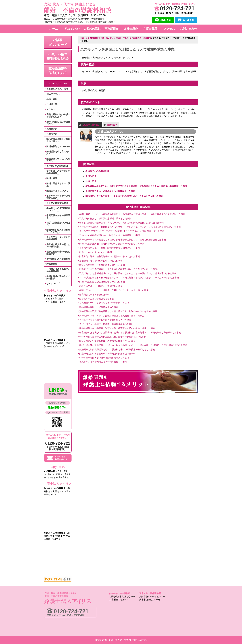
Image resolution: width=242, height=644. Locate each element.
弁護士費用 (52, 99)
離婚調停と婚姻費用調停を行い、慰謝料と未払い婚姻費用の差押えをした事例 (117, 349)
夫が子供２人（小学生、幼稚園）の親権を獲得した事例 (106, 324)
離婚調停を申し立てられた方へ (58, 160)
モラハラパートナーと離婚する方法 (58, 197)
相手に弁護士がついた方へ (58, 224)
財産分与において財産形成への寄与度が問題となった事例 (107, 341)
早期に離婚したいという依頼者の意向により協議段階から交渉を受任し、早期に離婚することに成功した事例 (132, 214)
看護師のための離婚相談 (97, 171)
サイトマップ (53, 284)
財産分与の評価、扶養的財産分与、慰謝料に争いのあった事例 (110, 256)
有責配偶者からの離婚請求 (58, 216)
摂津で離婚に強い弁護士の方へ (58, 123)
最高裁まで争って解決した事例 (94, 294)
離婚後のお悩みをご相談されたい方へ (58, 231)
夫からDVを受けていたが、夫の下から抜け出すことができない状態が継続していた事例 (122, 231)
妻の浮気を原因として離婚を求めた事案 (99, 307)
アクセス (51, 109)
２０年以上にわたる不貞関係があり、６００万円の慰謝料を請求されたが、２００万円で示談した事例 (129, 277)
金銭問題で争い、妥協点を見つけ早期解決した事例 (110, 191)
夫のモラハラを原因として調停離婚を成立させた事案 (105, 320)
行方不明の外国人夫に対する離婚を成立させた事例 (104, 358)
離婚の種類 (52, 178)
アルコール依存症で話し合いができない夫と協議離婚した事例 (110, 235)
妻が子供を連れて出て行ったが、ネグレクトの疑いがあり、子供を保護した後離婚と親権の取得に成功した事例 (133, 345)
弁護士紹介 (91, 181)
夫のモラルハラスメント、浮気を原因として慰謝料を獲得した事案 (112, 316)
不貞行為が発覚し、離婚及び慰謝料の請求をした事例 (105, 218)
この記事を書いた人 (91, 125)
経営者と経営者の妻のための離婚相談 (58, 245)
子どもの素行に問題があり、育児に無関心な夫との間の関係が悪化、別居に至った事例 (121, 222)
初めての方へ (53, 94)
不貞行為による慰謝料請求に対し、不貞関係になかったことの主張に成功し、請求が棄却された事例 (128, 273)
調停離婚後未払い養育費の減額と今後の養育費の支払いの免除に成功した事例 (117, 328)
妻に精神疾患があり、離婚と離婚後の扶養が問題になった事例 (110, 248)
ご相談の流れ (53, 104)
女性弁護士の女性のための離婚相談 (58, 172)
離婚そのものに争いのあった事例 (96, 252)
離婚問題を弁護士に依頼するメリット (58, 140)
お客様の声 (52, 134)
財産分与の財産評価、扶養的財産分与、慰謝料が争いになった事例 (112, 244)
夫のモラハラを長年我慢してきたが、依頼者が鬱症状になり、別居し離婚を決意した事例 (123, 239)
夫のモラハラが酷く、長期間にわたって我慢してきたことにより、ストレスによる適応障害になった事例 (130, 227)
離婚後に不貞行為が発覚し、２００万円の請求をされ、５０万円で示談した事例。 (125, 196)
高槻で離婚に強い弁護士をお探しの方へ (58, 116)
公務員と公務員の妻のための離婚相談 (58, 270)
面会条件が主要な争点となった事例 (97, 299)
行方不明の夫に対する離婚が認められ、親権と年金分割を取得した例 (113, 337)
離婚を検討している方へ (58, 146)
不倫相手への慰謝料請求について (58, 209)
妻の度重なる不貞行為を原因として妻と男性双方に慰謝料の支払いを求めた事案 (118, 311)
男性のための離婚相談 (57, 166)
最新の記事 (112, 125)
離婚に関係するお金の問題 (58, 185)
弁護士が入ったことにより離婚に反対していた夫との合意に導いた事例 (114, 290)
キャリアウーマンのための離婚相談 (58, 238)
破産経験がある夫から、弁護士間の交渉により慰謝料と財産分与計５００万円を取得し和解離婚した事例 (136, 186)
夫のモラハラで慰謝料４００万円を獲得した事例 (103, 362)
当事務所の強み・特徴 (57, 89)
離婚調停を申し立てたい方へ (58, 153)
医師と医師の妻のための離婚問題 (58, 253)
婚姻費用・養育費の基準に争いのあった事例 (101, 261)
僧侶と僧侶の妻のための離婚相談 (58, 277)
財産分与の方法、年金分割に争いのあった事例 (102, 265)
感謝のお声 (52, 129)
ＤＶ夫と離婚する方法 (57, 203)
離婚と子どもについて (57, 191)
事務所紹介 (91, 176)
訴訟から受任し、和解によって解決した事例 (101, 286)
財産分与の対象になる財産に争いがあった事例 (102, 282)
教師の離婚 (52, 264)
